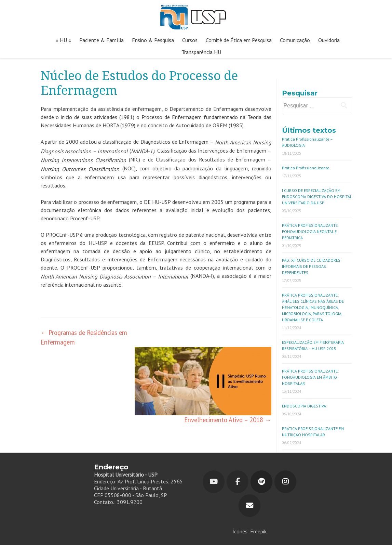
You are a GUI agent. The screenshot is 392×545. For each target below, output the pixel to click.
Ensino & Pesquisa (153, 40)
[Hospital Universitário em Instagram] (285, 482)
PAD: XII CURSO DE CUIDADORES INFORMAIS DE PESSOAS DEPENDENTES (311, 266)
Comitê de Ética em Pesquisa (239, 40)
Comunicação (295, 40)
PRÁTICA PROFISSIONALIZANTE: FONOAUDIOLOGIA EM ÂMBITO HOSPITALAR (310, 377)
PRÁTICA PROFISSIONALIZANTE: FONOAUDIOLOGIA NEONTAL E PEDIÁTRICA (310, 231)
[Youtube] (214, 482)
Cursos (190, 40)
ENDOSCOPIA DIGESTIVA (304, 406)
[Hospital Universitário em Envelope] (249, 506)
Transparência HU (201, 52)
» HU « (63, 40)
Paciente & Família (102, 40)
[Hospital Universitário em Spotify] (261, 482)
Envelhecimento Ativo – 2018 (228, 420)
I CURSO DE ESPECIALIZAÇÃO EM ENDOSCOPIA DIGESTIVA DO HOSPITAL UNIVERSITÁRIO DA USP (317, 197)
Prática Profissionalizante (306, 168)
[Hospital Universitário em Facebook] (238, 482)
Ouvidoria (329, 40)
